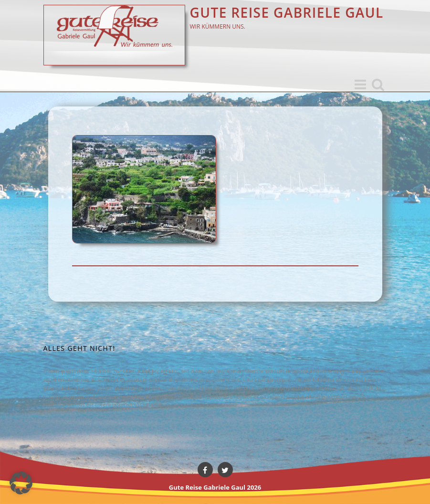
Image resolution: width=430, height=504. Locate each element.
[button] (21, 483)
